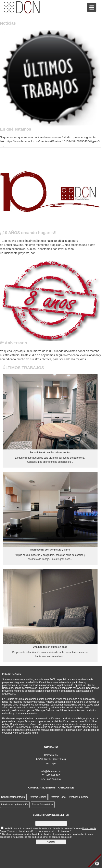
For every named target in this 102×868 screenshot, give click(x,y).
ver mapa (51, 763)
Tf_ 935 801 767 (51, 775)
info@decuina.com (51, 771)
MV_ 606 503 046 (51, 780)
